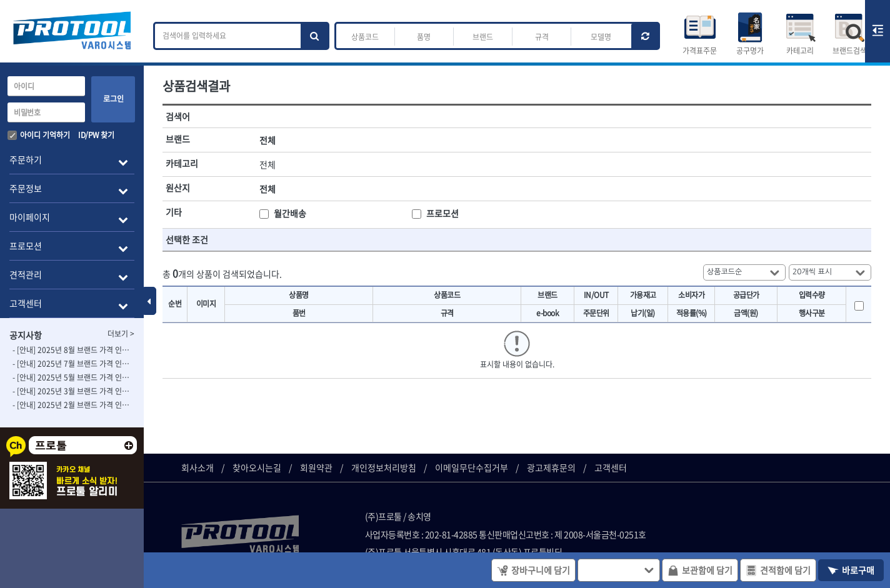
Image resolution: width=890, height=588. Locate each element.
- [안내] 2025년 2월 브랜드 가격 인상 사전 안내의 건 (72, 405)
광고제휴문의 (551, 467)
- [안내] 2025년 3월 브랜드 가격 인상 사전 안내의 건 (72, 391)
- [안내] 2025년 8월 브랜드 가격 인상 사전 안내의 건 (72, 350)
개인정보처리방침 (384, 467)
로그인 (113, 99)
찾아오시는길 (257, 467)
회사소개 (197, 467)
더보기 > (121, 334)
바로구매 (851, 570)
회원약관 (316, 467)
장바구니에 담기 (533, 570)
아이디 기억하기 (39, 135)
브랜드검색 (850, 51)
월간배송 (290, 213)
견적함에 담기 (778, 570)
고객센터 (611, 467)
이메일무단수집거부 (472, 467)
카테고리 (800, 51)
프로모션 (442, 213)
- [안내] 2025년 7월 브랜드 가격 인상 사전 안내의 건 (72, 364)
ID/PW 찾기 (96, 135)
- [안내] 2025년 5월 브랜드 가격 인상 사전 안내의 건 (72, 377)
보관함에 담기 (700, 570)
